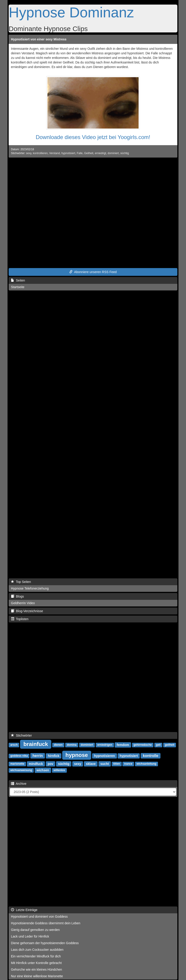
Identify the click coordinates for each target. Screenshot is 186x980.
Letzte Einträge (24, 910)
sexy (29, 153)
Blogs (17, 596)
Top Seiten (21, 582)
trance (128, 764)
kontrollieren (40, 153)
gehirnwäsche (143, 745)
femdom (123, 745)
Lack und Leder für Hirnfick (30, 936)
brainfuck (36, 744)
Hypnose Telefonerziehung (30, 588)
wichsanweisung (21, 770)
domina (72, 745)
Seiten (18, 280)
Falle (80, 153)
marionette (17, 764)
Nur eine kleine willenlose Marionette (37, 976)
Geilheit (89, 153)
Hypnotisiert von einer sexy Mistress (39, 39)
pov (50, 764)
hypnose (77, 755)
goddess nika (19, 756)
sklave (91, 764)
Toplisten (20, 619)
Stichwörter (21, 735)
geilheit (170, 745)
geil (158, 745)
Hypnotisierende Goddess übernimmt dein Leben (46, 923)
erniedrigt (101, 153)
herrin (38, 756)
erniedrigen (105, 745)
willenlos (59, 770)
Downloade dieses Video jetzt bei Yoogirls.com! (93, 137)
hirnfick (54, 756)
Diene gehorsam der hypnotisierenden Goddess (45, 943)
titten (117, 764)
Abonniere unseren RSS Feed (93, 272)
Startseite (18, 287)
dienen (58, 745)
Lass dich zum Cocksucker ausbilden (37, 950)
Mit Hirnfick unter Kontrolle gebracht (36, 963)
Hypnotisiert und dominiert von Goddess (39, 917)
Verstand (55, 153)
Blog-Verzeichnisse (27, 611)
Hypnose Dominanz (71, 12)
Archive (19, 784)
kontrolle (151, 756)
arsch (14, 745)
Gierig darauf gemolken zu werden (35, 930)
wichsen (43, 770)
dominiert (113, 153)
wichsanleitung (146, 764)
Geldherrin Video (23, 603)
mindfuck (36, 764)
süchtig (125, 153)
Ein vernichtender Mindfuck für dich (36, 956)
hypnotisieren (104, 756)
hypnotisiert (68, 153)
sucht (105, 764)
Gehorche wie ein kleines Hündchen (36, 969)
